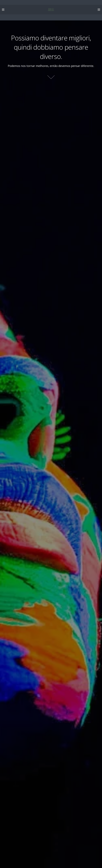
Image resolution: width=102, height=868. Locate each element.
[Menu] (3, 10)
